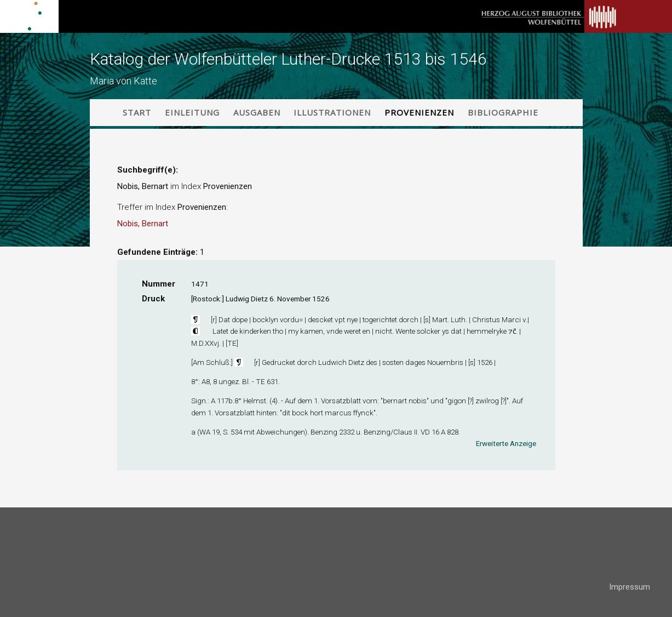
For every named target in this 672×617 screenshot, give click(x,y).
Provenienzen (419, 112)
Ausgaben (257, 112)
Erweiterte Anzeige (506, 443)
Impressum (630, 587)
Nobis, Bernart (143, 224)
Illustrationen (332, 112)
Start (137, 112)
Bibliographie (503, 112)
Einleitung (192, 112)
